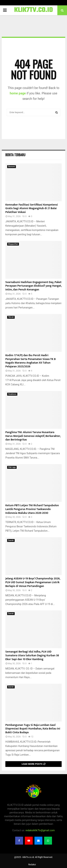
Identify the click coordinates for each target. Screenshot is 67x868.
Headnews (12, 394)
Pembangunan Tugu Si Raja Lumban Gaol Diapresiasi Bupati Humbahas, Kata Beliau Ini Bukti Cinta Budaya (33, 729)
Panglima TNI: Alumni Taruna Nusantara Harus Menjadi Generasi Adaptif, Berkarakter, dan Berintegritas (33, 436)
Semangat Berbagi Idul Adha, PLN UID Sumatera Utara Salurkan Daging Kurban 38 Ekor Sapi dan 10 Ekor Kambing (32, 656)
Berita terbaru (15, 155)
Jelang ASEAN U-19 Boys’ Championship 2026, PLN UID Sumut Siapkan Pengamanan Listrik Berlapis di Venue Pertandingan (33, 582)
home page (18, 93)
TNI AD (11, 317)
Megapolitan (13, 244)
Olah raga (12, 467)
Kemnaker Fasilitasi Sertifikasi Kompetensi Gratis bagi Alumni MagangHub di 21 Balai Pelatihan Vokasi (32, 209)
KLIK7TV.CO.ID (33, 10)
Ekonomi (12, 167)
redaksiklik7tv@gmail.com (40, 830)
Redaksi (32, 865)
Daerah (11, 540)
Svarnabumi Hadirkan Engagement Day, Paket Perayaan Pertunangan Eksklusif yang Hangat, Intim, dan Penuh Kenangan (33, 286)
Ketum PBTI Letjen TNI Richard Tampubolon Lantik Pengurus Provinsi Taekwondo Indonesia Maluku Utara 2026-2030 (32, 509)
